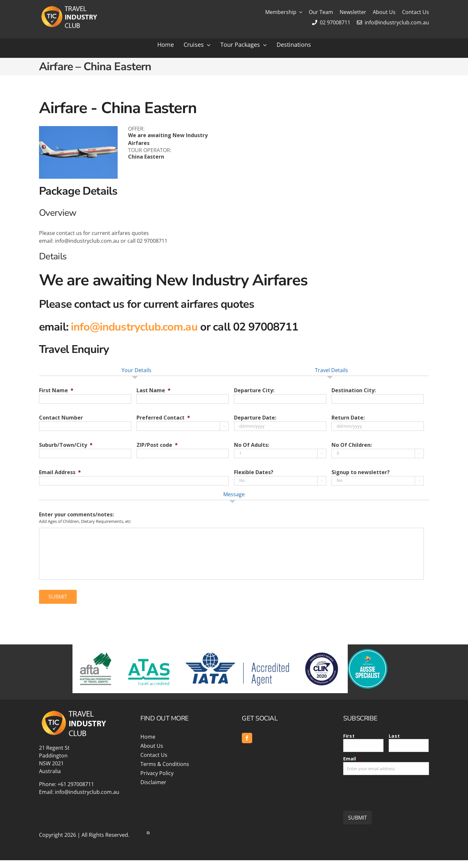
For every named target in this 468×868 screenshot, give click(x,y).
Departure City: (254, 390)
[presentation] (393, 790)
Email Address (60, 472)
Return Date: (348, 418)
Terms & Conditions (165, 764)
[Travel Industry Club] (69, 7)
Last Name (154, 390)
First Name (56, 390)
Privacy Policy (157, 773)
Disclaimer (153, 782)
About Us (152, 746)
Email (352, 759)
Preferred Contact (163, 418)
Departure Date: (255, 418)
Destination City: (354, 390)
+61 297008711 (76, 784)
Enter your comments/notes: (76, 515)
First (349, 736)
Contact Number (61, 418)
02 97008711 (331, 22)
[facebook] (247, 738)
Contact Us (154, 755)
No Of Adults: (252, 445)
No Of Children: (352, 445)
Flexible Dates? (254, 472)
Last (394, 736)
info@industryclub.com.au (393, 22)
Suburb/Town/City (66, 445)
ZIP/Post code (157, 445)
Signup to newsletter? (361, 472)
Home (148, 737)
